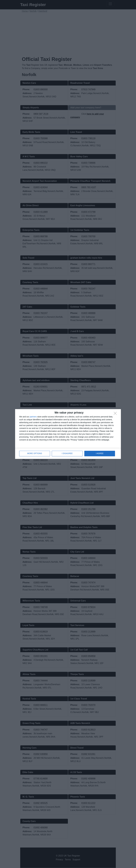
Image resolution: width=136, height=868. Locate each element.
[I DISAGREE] (116, 414)
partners (33, 417)
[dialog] (68, 434)
